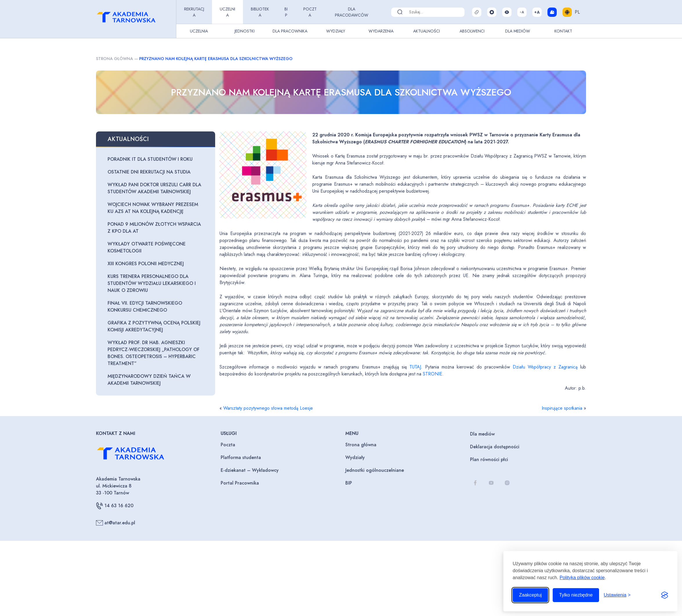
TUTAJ (415, 367)
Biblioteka (260, 12)
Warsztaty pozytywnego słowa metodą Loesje (268, 408)
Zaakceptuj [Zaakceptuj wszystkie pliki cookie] (530, 595)
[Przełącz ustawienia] (617, 595)
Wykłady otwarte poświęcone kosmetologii (147, 247)
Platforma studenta (241, 457)
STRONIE (432, 374)
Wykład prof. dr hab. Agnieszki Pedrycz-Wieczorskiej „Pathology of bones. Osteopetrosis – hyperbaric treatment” (154, 353)
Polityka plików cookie (582, 578)
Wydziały (336, 31)
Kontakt (563, 31)
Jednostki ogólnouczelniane (375, 470)
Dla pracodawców (352, 12)
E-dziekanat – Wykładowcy (250, 470)
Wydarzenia (381, 31)
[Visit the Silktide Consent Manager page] (665, 595)
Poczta (310, 12)
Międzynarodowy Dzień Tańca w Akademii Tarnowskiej (149, 380)
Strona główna (115, 59)
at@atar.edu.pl (116, 523)
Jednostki (245, 31)
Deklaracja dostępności (495, 447)
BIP (286, 12)
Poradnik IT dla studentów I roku (150, 159)
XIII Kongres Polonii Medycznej (146, 264)
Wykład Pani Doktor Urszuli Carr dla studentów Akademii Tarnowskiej (154, 188)
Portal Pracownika (240, 483)
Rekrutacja (194, 12)
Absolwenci (472, 31)
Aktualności (427, 31)
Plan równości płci (489, 459)
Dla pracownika (290, 31)
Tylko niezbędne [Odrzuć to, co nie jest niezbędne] (576, 595)
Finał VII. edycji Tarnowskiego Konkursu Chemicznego (145, 307)
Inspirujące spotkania (562, 408)
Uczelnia (227, 12)
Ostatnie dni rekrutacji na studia (149, 172)
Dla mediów (482, 434)
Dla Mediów (518, 31)
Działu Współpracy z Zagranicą (545, 367)
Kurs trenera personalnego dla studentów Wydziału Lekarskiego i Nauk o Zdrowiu (152, 283)
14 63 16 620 (115, 506)
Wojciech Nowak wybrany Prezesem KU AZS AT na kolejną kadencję (153, 208)
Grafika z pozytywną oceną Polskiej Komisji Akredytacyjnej (154, 326)
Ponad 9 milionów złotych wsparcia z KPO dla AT (154, 228)
